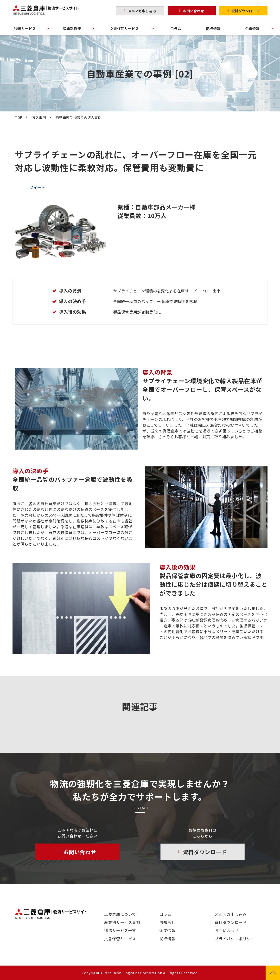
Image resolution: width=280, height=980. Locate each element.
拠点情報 (213, 29)
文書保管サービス (124, 29)
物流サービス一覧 (120, 930)
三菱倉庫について (120, 914)
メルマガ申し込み (142, 11)
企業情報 (252, 29)
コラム (176, 29)
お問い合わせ (194, 11)
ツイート (37, 187)
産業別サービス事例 (122, 922)
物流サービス (25, 29)
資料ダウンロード (245, 11)
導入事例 (39, 117)
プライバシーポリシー (235, 939)
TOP (19, 117)
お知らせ (168, 922)
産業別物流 (72, 29)
